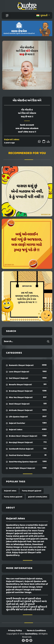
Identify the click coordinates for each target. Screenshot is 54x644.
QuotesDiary (31, 634)
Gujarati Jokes (12, 140)
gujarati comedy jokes (38, 497)
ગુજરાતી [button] (42, 16)
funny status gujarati (13, 497)
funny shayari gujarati (32, 491)
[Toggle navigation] (7, 16)
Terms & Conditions (36, 631)
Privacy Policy (15, 631)
